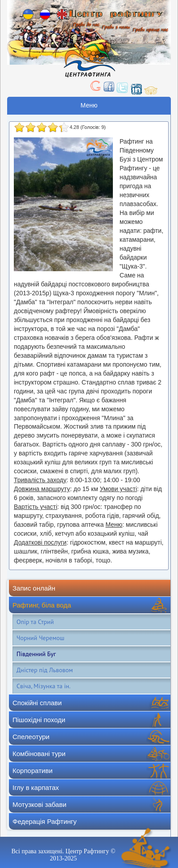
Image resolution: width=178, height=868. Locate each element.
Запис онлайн (34, 588)
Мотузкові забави (39, 804)
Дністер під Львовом (45, 670)
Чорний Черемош (40, 638)
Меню (89, 105)
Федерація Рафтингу (45, 821)
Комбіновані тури (39, 754)
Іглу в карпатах (36, 787)
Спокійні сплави (37, 703)
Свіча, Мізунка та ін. (43, 686)
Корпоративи (33, 771)
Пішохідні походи (39, 720)
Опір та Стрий (35, 622)
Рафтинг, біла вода (42, 605)
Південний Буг (36, 654)
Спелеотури (31, 737)
